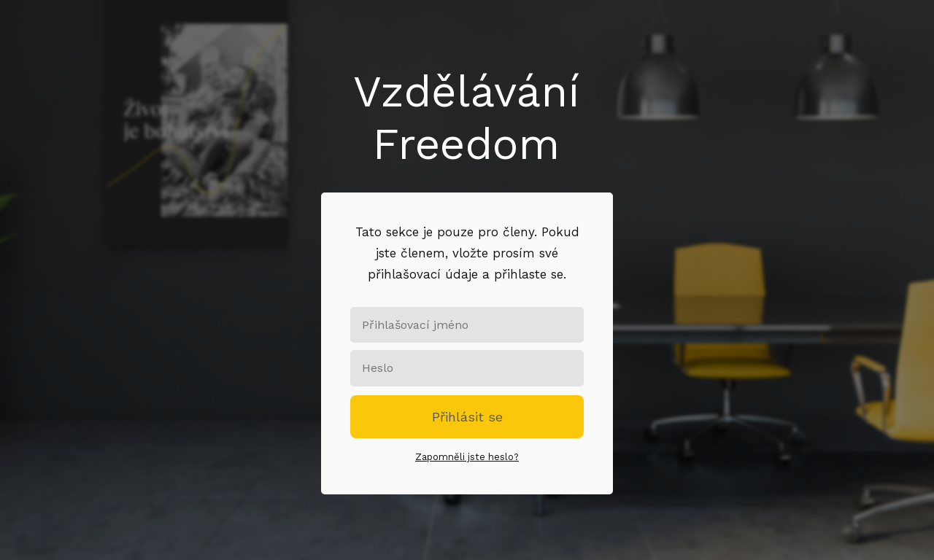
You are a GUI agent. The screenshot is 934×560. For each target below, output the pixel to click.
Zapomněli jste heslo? (467, 457)
